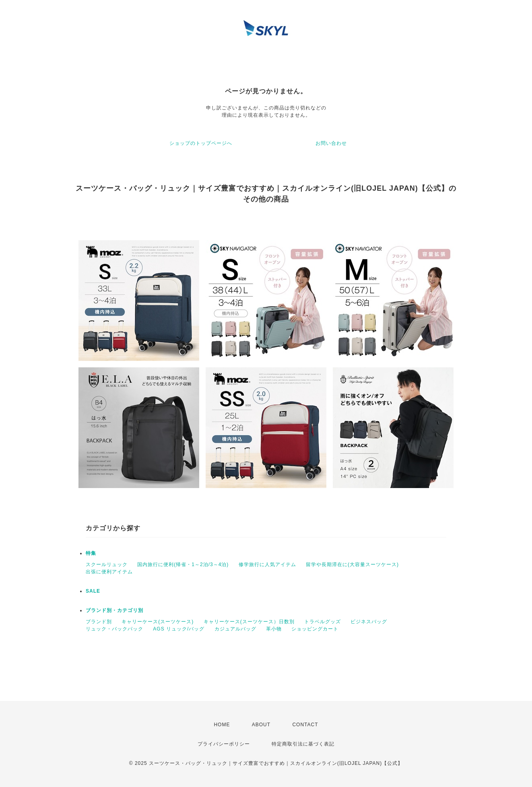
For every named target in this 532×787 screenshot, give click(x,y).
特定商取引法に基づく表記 (303, 744)
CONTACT (305, 725)
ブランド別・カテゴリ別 (114, 610)
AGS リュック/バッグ (179, 629)
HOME (222, 725)
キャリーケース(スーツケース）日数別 (249, 622)
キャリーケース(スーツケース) (158, 622)
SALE (93, 591)
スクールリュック (107, 564)
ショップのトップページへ (201, 143)
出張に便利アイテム (109, 572)
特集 (91, 553)
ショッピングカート (315, 629)
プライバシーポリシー (224, 744)
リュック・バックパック (114, 629)
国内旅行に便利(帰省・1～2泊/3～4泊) (183, 564)
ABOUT (261, 725)
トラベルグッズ (323, 622)
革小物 (274, 629)
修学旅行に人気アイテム (267, 564)
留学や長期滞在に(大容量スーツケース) (352, 564)
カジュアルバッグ (235, 629)
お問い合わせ (331, 143)
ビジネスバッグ (369, 622)
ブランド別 (99, 622)
